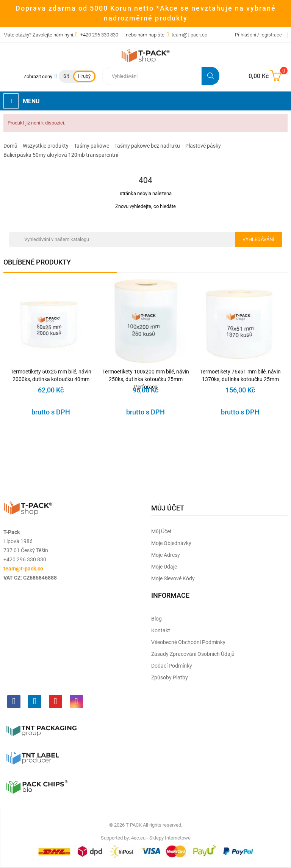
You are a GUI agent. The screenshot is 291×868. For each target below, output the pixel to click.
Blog (156, 619)
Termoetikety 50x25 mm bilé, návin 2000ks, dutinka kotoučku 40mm (51, 375)
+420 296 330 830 (99, 35)
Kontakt (161, 630)
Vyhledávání (258, 239)
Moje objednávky (171, 543)
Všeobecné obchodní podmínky (188, 642)
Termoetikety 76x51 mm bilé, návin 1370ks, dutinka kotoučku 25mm (240, 375)
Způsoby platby (170, 677)
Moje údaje (164, 567)
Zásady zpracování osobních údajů (193, 654)
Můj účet (161, 531)
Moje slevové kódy (173, 578)
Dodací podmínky (172, 666)
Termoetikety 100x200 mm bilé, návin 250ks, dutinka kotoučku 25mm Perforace (146, 376)
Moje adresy (166, 555)
